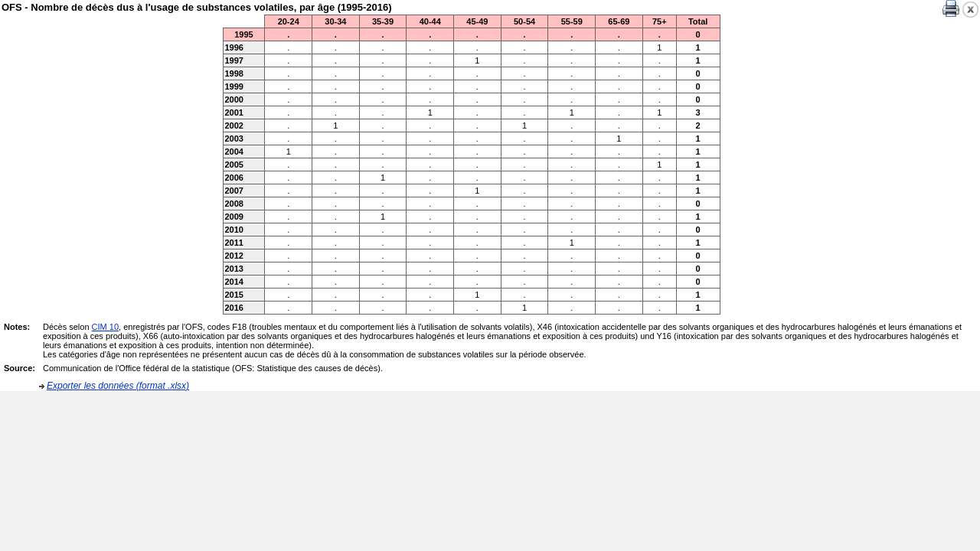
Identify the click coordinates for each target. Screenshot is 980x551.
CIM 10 (105, 327)
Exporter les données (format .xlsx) (118, 386)
